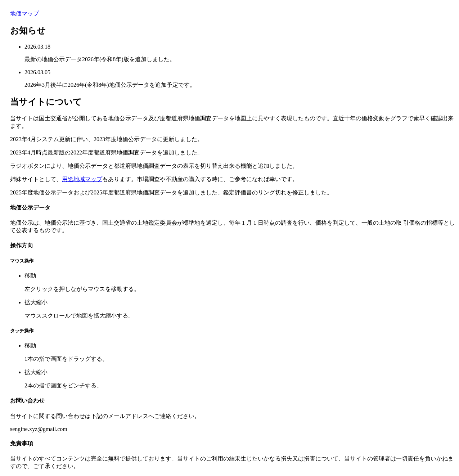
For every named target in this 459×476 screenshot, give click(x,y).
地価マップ (24, 14)
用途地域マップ (82, 179)
